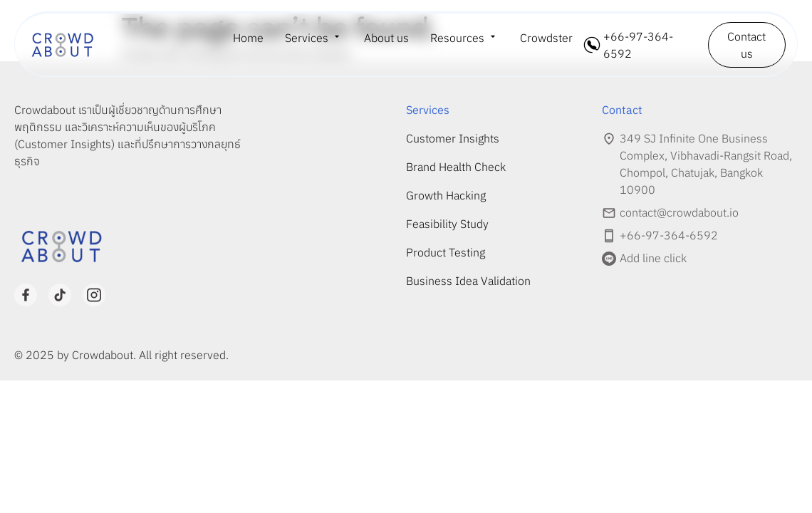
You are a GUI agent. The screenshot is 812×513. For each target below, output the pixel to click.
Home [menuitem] (248, 38)
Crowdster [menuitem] (546, 38)
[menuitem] (314, 38)
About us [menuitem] (386, 38)
